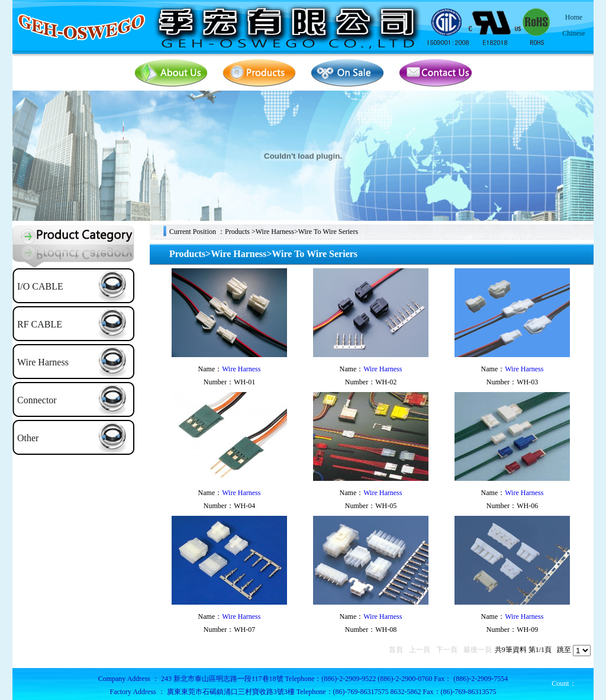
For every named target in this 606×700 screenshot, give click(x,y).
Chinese (574, 33)
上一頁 (420, 650)
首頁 (396, 650)
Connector (37, 400)
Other (28, 438)
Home (574, 17)
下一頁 (447, 650)
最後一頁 (478, 650)
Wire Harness (43, 362)
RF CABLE (40, 324)
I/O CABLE (40, 286)
